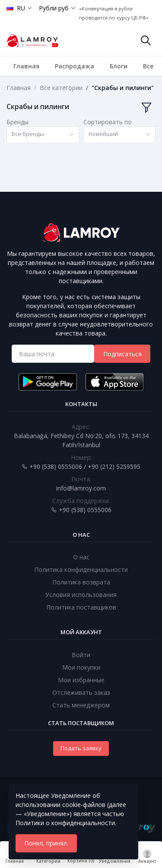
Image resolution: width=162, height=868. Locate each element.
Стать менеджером (81, 705)
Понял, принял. (46, 843)
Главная (26, 66)
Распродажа (75, 66)
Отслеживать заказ (81, 692)
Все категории (61, 88)
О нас (81, 557)
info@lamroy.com (81, 488)
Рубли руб (54, 8)
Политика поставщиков (81, 607)
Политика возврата (81, 582)
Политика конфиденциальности (81, 570)
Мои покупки (81, 667)
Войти (81, 655)
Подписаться (122, 354)
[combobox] (43, 135)
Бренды (17, 122)
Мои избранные (81, 680)
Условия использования (81, 595)
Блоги (119, 66)
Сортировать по (108, 122)
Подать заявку (81, 748)
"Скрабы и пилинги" (123, 88)
